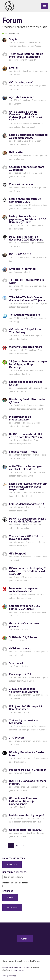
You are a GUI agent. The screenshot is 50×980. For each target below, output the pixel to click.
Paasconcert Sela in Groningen (28, 770)
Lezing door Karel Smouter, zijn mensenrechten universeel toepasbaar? (28, 486)
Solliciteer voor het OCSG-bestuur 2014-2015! (25, 607)
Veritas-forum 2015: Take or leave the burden (26, 537)
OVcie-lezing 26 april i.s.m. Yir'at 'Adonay (25, 331)
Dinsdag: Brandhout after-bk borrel (27, 754)
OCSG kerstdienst (20, 648)
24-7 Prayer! (16, 737)
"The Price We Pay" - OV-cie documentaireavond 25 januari (28, 299)
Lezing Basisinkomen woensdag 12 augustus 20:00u (28, 136)
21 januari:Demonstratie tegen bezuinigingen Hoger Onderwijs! (28, 364)
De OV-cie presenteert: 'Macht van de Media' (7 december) (27, 520)
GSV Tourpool (17, 553)
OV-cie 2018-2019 (20, 254)
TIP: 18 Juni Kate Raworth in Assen (26, 281)
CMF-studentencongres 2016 (27, 504)
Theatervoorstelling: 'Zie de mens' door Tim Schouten (26, 55)
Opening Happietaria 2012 (25, 830)
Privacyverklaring (9, 976)
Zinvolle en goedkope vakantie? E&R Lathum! (23, 690)
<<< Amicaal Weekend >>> (25, 315)
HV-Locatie (16, 152)
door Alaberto (33, 730)
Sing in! (14, 39)
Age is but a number (21, 97)
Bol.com (10, 897)
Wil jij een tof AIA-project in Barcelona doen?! (26, 708)
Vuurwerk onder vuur (21, 184)
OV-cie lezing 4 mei (21, 82)
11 (17, 846)
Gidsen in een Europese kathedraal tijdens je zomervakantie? (23, 801)
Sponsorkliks (12, 907)
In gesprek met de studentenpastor (20, 418)
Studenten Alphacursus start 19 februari (27, 168)
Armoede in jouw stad (22, 269)
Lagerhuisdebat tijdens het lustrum (26, 383)
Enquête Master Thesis (23, 452)
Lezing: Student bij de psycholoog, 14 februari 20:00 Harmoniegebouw (28, 219)
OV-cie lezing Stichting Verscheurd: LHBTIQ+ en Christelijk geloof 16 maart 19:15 (26, 116)
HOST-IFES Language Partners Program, (27, 782)
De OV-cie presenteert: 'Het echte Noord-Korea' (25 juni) (26, 435)
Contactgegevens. (18, 970)
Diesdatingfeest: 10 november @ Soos (28, 400)
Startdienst (16, 663)
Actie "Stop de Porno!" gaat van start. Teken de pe (26, 468)
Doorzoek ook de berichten (15, 883)
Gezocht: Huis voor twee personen (24, 625)
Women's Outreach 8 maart (26, 347)
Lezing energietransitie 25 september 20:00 (25, 200)
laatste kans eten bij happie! (27, 815)
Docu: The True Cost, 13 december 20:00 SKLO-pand (26, 238)
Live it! (13, 68)
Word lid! (25, 939)
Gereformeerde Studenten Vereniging (16, 967)
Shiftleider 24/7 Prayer (23, 637)
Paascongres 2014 (20, 674)
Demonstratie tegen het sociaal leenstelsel (24, 590)
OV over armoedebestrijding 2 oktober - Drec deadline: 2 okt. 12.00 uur (27, 571)
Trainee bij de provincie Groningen (23, 721)
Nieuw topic (12, 864)
